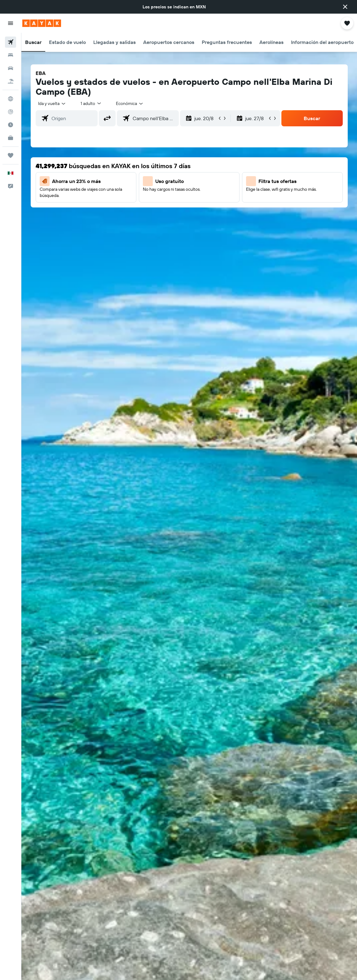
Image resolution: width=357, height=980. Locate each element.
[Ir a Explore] (11, 99)
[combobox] (130, 103)
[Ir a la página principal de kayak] (42, 23)
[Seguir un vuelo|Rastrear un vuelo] (11, 112)
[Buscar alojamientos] (11, 55)
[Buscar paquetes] (11, 81)
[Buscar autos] (11, 68)
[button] (345, 7)
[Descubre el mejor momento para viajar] (11, 125)
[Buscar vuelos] (11, 42)
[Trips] (11, 155)
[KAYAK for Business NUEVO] (11, 138)
